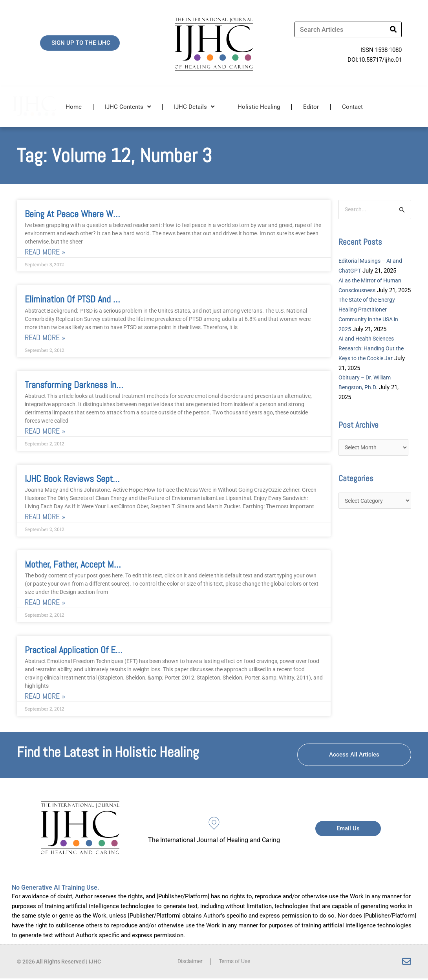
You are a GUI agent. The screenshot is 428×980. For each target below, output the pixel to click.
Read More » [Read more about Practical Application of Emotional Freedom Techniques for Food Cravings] (45, 697)
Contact (352, 107)
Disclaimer (188, 963)
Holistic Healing (259, 107)
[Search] (393, 29)
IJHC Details (194, 107)
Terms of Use (236, 963)
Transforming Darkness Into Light (84, 386)
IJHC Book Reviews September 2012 (91, 479)
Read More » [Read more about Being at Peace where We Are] (45, 252)
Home (74, 107)
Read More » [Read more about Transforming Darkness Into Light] (45, 432)
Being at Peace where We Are (78, 214)
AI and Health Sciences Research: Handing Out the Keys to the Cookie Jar (373, 359)
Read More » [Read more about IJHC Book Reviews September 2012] (45, 517)
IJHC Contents (128, 107)
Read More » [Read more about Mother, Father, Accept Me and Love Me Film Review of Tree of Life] (45, 604)
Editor (311, 107)
